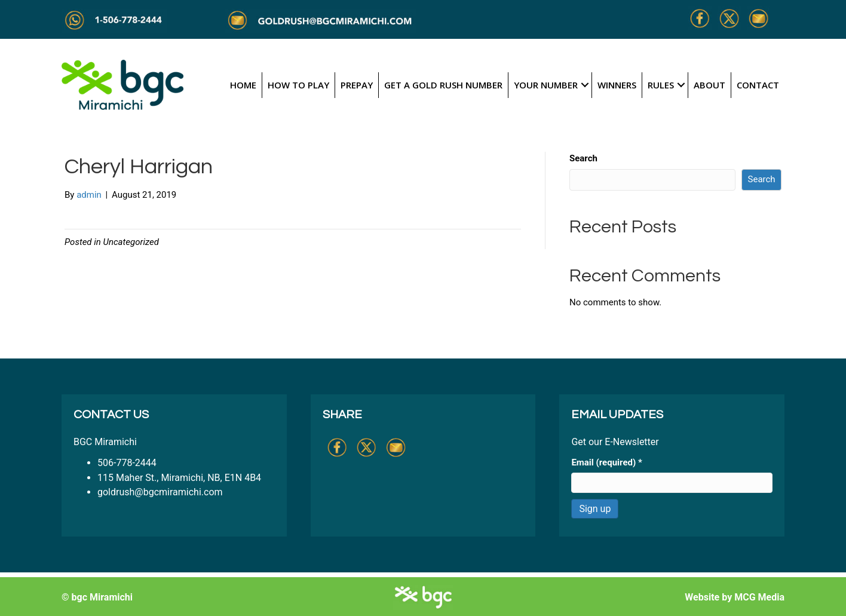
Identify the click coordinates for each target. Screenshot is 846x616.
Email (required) (606, 462)
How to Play (298, 85)
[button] (585, 85)
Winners (617, 85)
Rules (661, 85)
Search (583, 158)
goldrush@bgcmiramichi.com (160, 492)
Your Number (546, 85)
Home (243, 85)
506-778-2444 (127, 463)
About (709, 85)
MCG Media (759, 597)
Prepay (357, 85)
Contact (758, 85)
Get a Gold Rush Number (443, 85)
